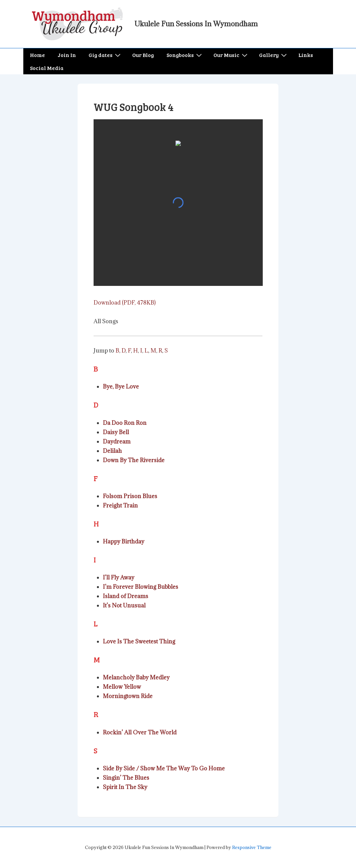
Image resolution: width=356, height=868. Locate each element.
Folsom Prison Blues (130, 496)
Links (306, 55)
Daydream (117, 441)
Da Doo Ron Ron (125, 423)
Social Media (47, 68)
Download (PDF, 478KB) (125, 303)
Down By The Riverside (134, 460)
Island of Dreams (126, 596)
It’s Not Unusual (124, 605)
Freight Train (120, 505)
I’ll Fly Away (119, 577)
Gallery (274, 55)
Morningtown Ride (128, 696)
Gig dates (105, 55)
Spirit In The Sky (125, 787)
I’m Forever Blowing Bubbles (141, 587)
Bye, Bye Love (121, 387)
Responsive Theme (252, 847)
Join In (67, 55)
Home (37, 55)
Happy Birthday (124, 541)
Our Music (231, 55)
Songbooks (185, 55)
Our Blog (143, 55)
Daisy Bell (116, 432)
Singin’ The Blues (126, 778)
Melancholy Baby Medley (136, 677)
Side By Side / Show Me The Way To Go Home (164, 768)
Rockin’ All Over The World (140, 732)
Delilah (112, 451)
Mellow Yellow (122, 687)
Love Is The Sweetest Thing (139, 641)
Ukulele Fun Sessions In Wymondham (196, 24)
